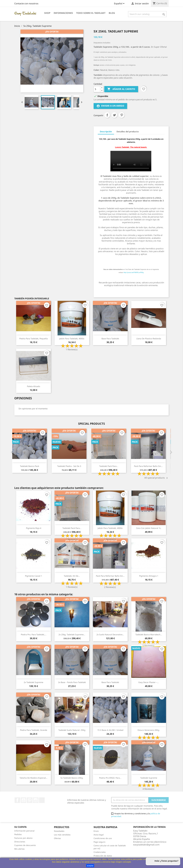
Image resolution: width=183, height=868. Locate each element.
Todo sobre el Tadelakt (91, 13)
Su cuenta (20, 827)
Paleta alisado (34, 386)
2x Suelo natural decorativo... (110, 634)
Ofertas (57, 838)
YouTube (24, 800)
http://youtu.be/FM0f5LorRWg (134, 272)
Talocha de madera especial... (34, 778)
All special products (157, 478)
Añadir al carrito (121, 89)
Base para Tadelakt (110, 339)
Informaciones (63, 13)
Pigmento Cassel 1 (34, 576)
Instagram (36, 800)
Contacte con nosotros (26, 3)
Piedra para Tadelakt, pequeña (34, 339)
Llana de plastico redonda (149, 339)
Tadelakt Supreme (149, 778)
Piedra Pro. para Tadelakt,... (34, 634)
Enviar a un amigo (110, 106)
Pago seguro (99, 842)
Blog (112, 13)
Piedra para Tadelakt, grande (34, 730)
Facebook (17, 800)
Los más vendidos (62, 835)
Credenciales (100, 852)
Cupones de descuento (25, 845)
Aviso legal (99, 835)
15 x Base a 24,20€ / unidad (110, 730)
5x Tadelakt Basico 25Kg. (72, 778)
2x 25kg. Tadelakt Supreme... (72, 634)
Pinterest (122, 115)
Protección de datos (103, 856)
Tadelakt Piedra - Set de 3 (71, 466)
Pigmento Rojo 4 (34, 528)
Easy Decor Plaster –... (149, 682)
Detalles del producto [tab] (128, 131)
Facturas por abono (23, 838)
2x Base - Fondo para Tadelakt (72, 682)
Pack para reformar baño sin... (150, 466)
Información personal (24, 831)
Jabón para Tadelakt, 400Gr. (72, 339)
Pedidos (18, 834)
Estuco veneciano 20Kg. (149, 730)
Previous (12, 452)
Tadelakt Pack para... (111, 466)
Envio (96, 831)
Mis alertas (19, 849)
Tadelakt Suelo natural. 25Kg (72, 730)
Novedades (59, 831)
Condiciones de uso (103, 838)
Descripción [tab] (106, 131)
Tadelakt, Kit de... (72, 576)
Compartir (107, 115)
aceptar (90, 866)
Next (171, 452)
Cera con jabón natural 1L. (149, 528)
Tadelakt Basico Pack (31, 466)
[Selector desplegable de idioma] (120, 4)
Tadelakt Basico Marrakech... (149, 634)
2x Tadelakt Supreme (34, 682)
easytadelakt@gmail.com (146, 845)
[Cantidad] (97, 89)
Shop (47, 13)
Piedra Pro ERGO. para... (110, 778)
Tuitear (114, 115)
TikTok (42, 800)
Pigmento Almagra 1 (149, 576)
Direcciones (20, 842)
